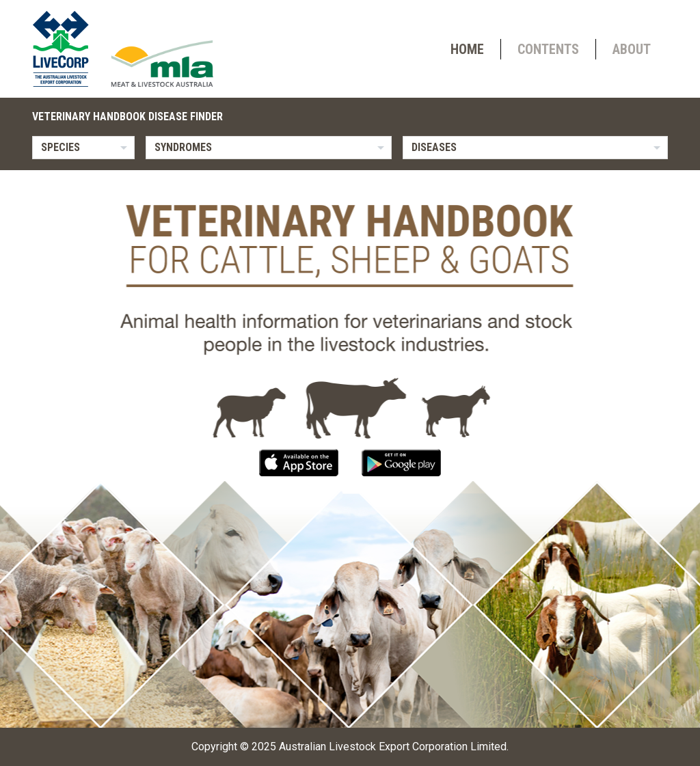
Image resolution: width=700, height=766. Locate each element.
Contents (548, 49)
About (632, 49)
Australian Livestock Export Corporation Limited (393, 747)
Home (467, 49)
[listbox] (83, 148)
